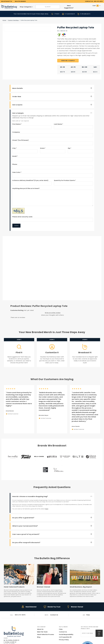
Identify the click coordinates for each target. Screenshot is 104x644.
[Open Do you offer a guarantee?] (53, 503)
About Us (40, 613)
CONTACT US (91, 1)
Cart (96, 6)
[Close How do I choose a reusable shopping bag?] (53, 481)
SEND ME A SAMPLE (68, 58)
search (48, 7)
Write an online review (53, 310)
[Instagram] (8, 634)
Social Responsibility (66, 618)
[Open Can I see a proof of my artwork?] (53, 519)
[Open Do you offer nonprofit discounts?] (53, 527)
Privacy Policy (64, 624)
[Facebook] (4, 634)
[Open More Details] (53, 86)
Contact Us (54, 599)
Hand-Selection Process (45, 618)
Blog (39, 621)
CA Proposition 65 (65, 621)
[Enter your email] (88, 617)
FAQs (88, 599)
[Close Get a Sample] (53, 111)
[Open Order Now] (53, 94)
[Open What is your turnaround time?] (53, 511)
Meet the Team (42, 616)
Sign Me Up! (99, 617)
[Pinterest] (14, 634)
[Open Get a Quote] (53, 102)
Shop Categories (26, 7)
